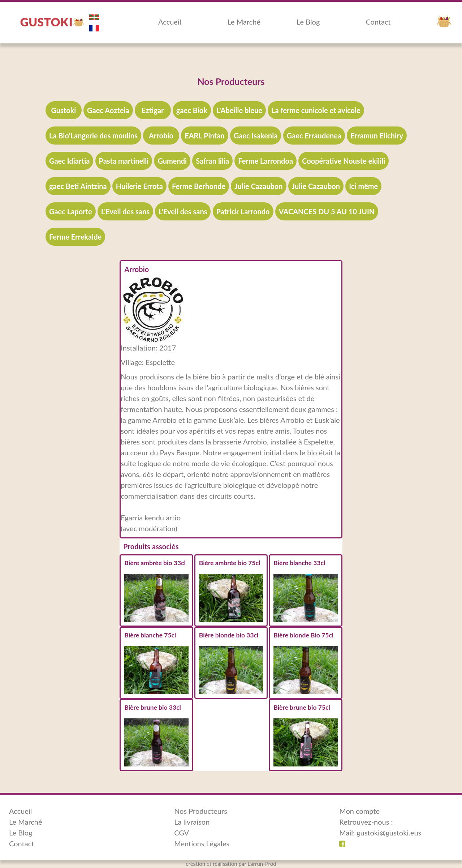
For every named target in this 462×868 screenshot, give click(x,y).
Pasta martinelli (124, 161)
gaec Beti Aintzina (78, 186)
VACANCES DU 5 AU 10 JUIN (327, 211)
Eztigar (153, 110)
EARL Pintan (204, 136)
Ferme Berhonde (199, 186)
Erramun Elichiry (377, 136)
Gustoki (63, 110)
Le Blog (308, 22)
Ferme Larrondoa (265, 161)
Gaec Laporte (71, 211)
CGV (182, 833)
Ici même (363, 186)
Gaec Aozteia (108, 110)
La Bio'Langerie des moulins (93, 136)
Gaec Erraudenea (314, 136)
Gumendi (172, 161)
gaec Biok (192, 110)
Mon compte (359, 811)
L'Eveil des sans (125, 211)
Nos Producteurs (201, 811)
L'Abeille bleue (239, 110)
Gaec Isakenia (256, 136)
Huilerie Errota (139, 186)
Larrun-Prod (262, 864)
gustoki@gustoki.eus (389, 833)
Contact (378, 22)
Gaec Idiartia (70, 161)
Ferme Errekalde (75, 237)
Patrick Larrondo (243, 211)
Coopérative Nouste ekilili (344, 161)
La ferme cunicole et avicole (316, 110)
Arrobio (161, 136)
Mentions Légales (202, 843)
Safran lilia (212, 161)
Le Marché (244, 22)
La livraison (192, 822)
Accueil (170, 22)
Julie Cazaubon (258, 186)
